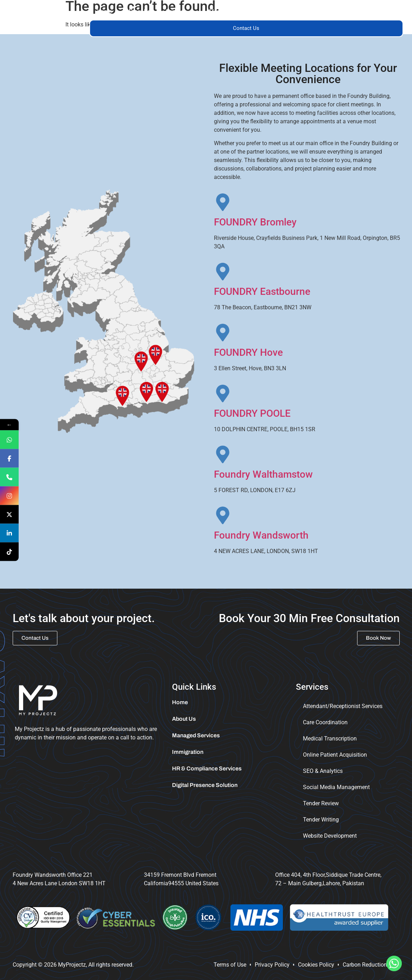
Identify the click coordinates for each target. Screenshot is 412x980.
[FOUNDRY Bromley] (223, 202)
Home (104, 11)
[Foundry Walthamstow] (223, 454)
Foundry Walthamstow (263, 474)
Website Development (330, 836)
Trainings (286, 11)
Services (179, 11)
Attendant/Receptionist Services (343, 706)
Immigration (331, 11)
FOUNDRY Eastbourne (262, 291)
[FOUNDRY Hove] (223, 333)
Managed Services (232, 11)
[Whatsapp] (394, 963)
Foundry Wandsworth (261, 535)
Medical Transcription (330, 739)
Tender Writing (321, 820)
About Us (139, 11)
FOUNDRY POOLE (252, 413)
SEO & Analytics (323, 771)
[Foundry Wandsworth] (223, 515)
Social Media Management (336, 787)
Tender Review (321, 803)
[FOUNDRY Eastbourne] (223, 272)
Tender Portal (379, 11)
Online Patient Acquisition (335, 755)
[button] (180, 12)
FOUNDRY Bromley (255, 222)
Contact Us (246, 28)
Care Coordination (325, 722)
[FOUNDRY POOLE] (223, 393)
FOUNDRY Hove (248, 352)
